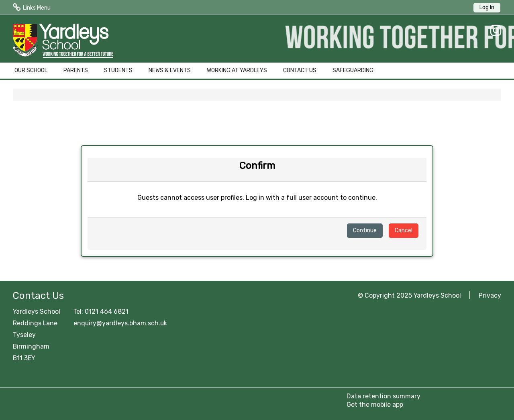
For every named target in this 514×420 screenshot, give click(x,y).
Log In (487, 7)
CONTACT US (300, 70)
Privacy (490, 295)
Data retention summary (383, 396)
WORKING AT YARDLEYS (237, 70)
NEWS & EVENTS (170, 70)
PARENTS (76, 70)
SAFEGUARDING (353, 70)
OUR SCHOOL (31, 70)
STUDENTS (118, 70)
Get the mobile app (375, 405)
